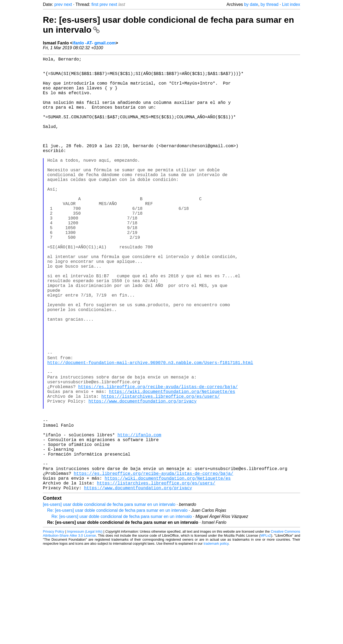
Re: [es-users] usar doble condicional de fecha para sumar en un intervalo (117, 607)
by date (251, 4)
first (95, 4)
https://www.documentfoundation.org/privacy (142, 478)
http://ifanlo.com (139, 519)
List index (291, 4)
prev (59, 4)
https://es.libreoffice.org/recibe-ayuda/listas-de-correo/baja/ (158, 460)
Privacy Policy (54, 628)
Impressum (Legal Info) (85, 628)
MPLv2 (266, 632)
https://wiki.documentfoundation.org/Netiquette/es (172, 466)
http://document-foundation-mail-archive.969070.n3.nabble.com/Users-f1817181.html (150, 431)
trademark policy (216, 640)
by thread (269, 4)
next (68, 4)
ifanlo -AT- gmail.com (94, 43)
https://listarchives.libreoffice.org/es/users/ (161, 472)
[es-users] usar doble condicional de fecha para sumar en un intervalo (109, 601)
